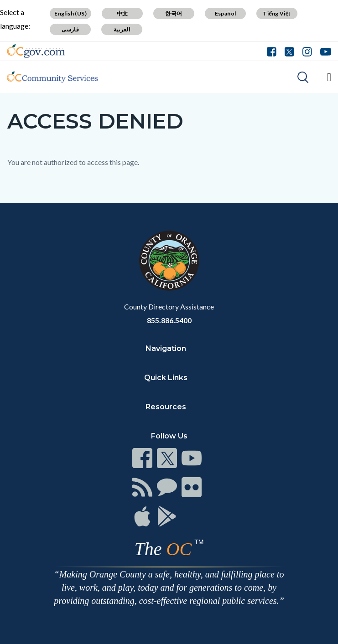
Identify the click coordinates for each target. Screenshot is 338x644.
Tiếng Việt (277, 13)
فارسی (70, 29)
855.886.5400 (169, 320)
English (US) (70, 13)
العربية (122, 29)
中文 (122, 13)
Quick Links (166, 378)
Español (226, 13)
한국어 (174, 13)
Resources (166, 407)
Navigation (166, 348)
